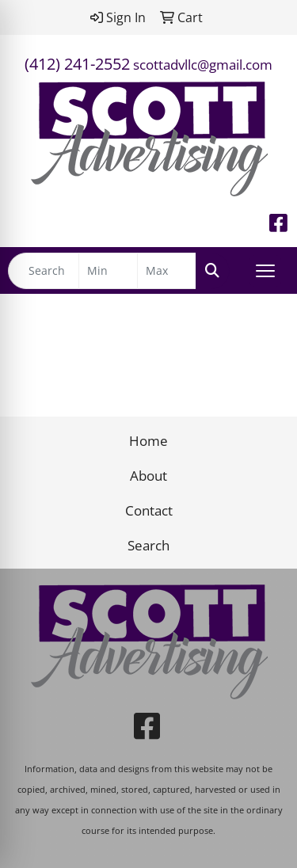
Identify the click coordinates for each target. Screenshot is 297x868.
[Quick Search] (44, 271)
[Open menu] (265, 271)
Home (148, 440)
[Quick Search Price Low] (108, 271)
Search (148, 545)
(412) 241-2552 (77, 64)
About (148, 475)
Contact (149, 510)
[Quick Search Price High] (167, 271)
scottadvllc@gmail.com (203, 64)
